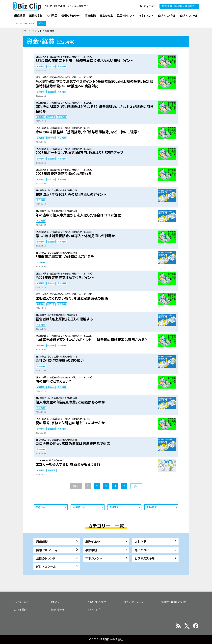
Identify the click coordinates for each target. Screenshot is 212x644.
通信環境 (42, 542)
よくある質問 (20, 609)
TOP (25, 31)
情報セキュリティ (47, 550)
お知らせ (55, 602)
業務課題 (40, 66)
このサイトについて (97, 602)
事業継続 (91, 550)
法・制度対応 (79, 507)
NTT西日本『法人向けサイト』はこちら (179, 6)
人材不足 (141, 542)
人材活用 (114, 507)
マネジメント (36, 31)
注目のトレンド (46, 558)
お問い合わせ (57, 609)
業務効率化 (93, 542)
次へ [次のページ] (136, 486)
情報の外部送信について (174, 602)
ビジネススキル (145, 558)
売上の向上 (142, 550)
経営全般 (51, 66)
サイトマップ (94, 609)
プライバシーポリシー (135, 602)
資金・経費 (62, 66)
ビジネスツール (46, 566)
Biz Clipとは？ (147, 6)
